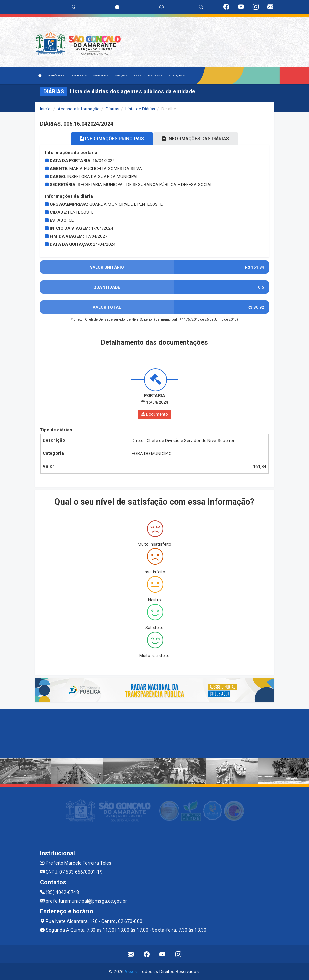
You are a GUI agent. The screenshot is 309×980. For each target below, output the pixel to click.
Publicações (177, 75)
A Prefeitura (56, 75)
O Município (79, 75)
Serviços (121, 75)
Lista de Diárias (140, 109)
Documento (154, 414)
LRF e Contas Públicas (148, 75)
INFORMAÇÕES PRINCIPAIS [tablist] (112, 139)
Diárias (113, 109)
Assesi (131, 972)
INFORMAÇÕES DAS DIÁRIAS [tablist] (196, 139)
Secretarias (101, 75)
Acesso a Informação (79, 109)
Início (45, 109)
